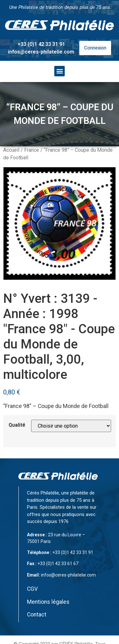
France (32, 150)
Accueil (11, 150)
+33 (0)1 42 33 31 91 (41, 44)
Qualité (17, 425)
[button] (60, 71)
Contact (37, 615)
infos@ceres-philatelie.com (41, 52)
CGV (32, 589)
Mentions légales (48, 602)
